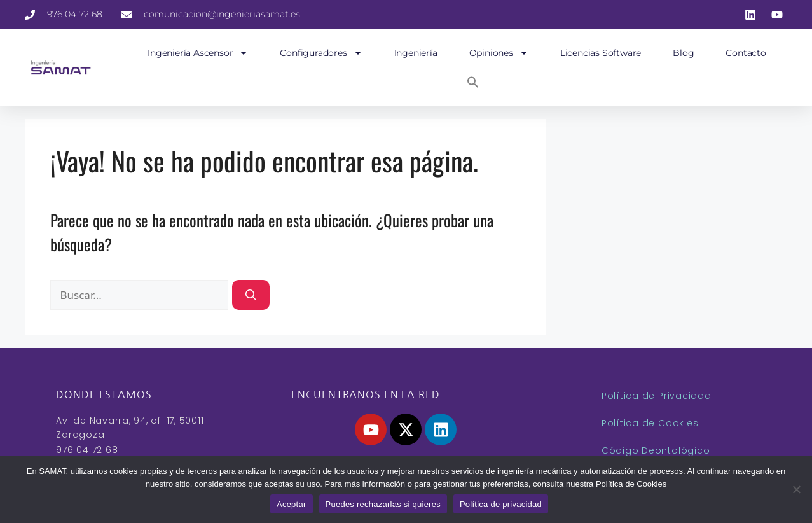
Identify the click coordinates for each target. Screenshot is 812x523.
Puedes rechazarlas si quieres (383, 504)
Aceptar (292, 504)
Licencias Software (601, 53)
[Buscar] (251, 295)
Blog (683, 53)
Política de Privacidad (657, 396)
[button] (473, 82)
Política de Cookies (650, 423)
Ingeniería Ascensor (198, 53)
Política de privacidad (501, 504)
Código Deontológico (656, 450)
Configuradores (321, 53)
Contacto (746, 53)
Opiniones (499, 53)
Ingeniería (416, 53)
